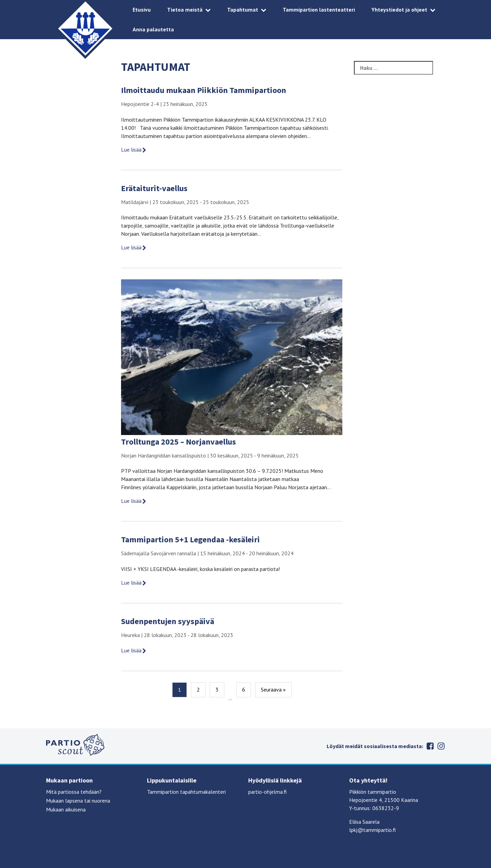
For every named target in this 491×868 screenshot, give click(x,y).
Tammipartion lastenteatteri (319, 10)
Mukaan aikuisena (66, 809)
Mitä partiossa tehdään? (74, 792)
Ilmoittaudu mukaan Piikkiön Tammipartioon (204, 90)
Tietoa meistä (185, 10)
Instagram (441, 746)
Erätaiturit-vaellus (154, 188)
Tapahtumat (243, 10)
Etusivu (142, 10)
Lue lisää (134, 150)
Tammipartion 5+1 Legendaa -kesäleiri (190, 539)
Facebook (430, 746)
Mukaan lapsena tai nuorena (78, 801)
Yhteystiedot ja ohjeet (399, 10)
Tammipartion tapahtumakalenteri (186, 792)
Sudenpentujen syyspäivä (168, 621)
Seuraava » (273, 689)
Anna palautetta (153, 29)
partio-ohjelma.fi (267, 792)
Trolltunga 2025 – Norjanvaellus (178, 442)
